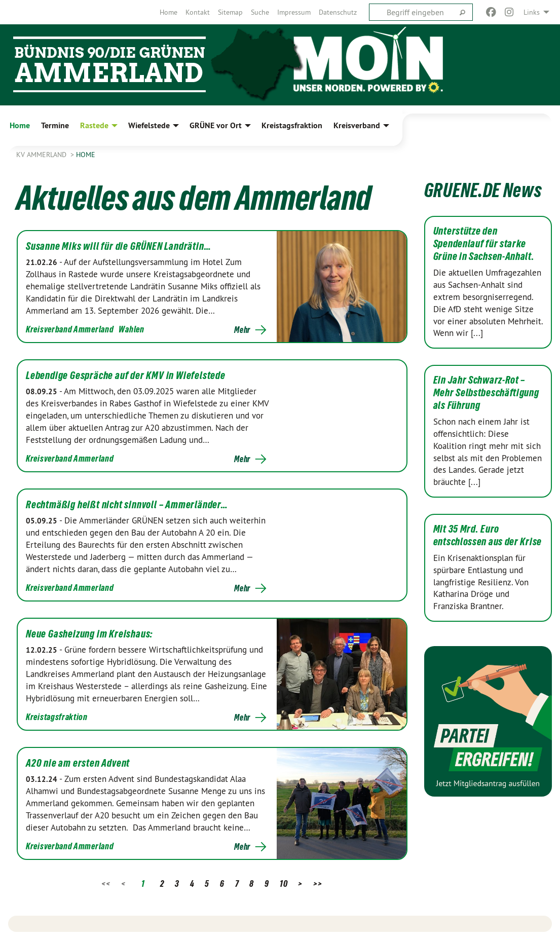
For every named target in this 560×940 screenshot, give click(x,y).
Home (169, 12)
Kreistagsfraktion (57, 717)
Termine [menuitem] (55, 125)
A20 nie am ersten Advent (78, 763)
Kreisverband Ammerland (70, 329)
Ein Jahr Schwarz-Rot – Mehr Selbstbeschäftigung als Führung (486, 393)
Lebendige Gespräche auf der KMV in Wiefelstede (126, 375)
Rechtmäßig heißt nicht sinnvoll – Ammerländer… (127, 505)
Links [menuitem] (532, 12)
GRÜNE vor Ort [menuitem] (216, 125)
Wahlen (131, 329)
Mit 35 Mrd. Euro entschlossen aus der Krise (488, 535)
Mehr (242, 330)
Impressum (294, 12)
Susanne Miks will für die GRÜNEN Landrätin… (118, 246)
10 (284, 883)
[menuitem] (169, 12)
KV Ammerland (42, 155)
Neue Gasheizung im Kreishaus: (89, 634)
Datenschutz (338, 12)
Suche (260, 12)
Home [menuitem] (20, 125)
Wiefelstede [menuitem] (149, 125)
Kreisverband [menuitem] (357, 125)
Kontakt (198, 12)
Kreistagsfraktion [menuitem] (292, 125)
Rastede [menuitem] (94, 125)
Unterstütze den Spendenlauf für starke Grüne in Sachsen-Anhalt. (484, 244)
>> (318, 883)
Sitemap (230, 12)
